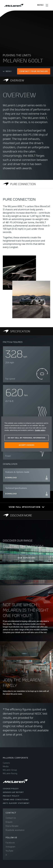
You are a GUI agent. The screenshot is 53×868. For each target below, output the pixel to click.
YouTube (9, 851)
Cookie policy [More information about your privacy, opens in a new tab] (40, 430)
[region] (26, 434)
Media (6, 766)
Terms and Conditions (16, 800)
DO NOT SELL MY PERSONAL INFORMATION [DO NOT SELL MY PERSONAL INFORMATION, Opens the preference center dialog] (26, 438)
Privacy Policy (11, 796)
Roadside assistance (15, 830)
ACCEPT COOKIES (26, 445)
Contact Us (11, 818)
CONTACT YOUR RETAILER (34, 71)
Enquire (9, 822)
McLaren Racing (10, 773)
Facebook (10, 843)
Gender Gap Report (13, 792)
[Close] (48, 420)
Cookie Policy (11, 789)
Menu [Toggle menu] (7, 71)
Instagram (10, 847)
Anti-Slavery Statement (16, 803)
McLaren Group (10, 770)
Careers (6, 763)
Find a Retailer (12, 826)
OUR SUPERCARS (27, 558)
